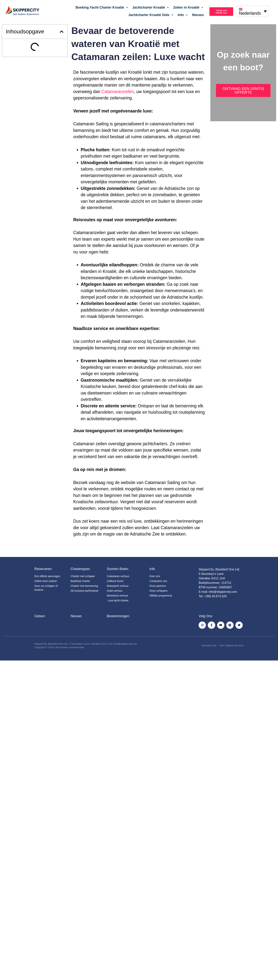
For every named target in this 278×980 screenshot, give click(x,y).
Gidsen (40, 616)
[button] (62, 32)
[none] (253, 11)
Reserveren (43, 569)
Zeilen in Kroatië (189, 7)
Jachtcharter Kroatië (151, 7)
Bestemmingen (118, 616)
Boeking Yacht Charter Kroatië (102, 7)
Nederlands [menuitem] (250, 13)
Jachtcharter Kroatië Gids (151, 15)
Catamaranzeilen (118, 92)
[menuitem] (253, 11)
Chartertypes (80, 569)
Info (183, 15)
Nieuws (198, 15)
